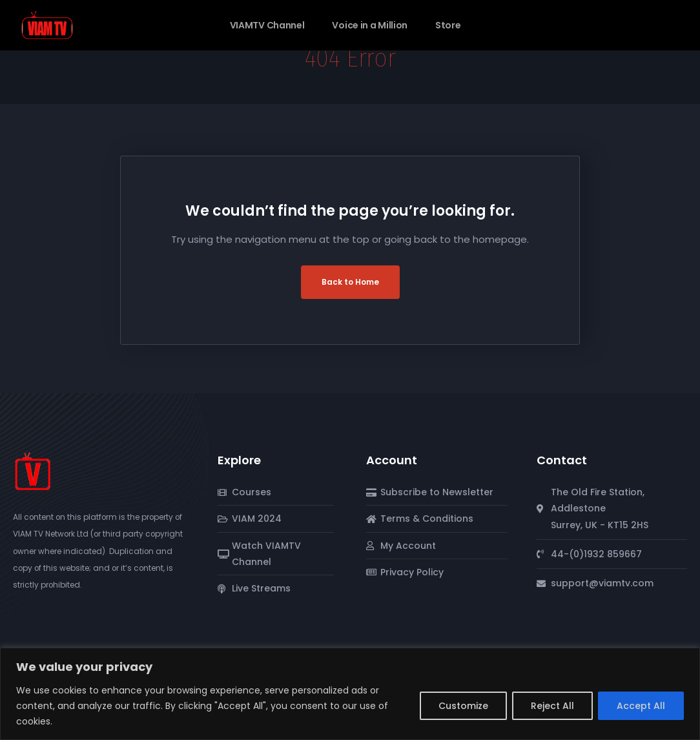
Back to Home (350, 282)
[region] (350, 694)
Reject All (552, 706)
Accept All (641, 706)
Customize (463, 706)
